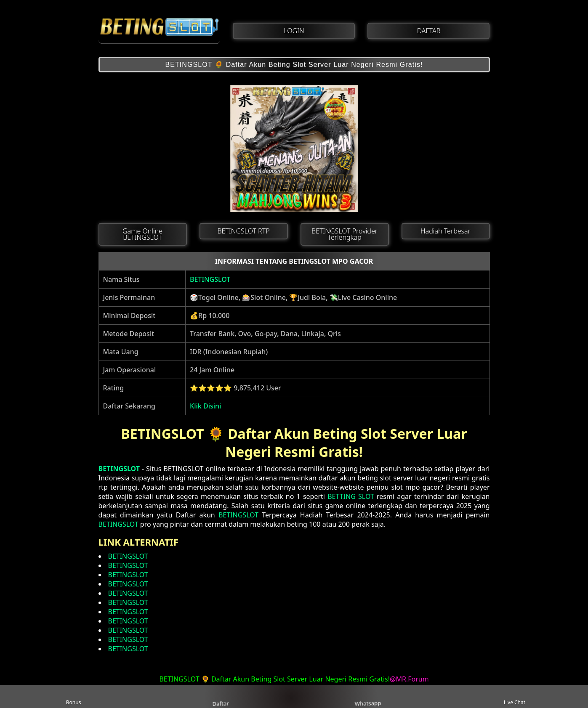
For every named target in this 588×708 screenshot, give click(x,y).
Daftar (220, 696)
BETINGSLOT (210, 279)
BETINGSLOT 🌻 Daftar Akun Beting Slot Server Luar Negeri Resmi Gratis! (294, 65)
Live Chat (515, 697)
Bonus (74, 697)
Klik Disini (205, 406)
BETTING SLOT (351, 496)
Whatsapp (367, 697)
